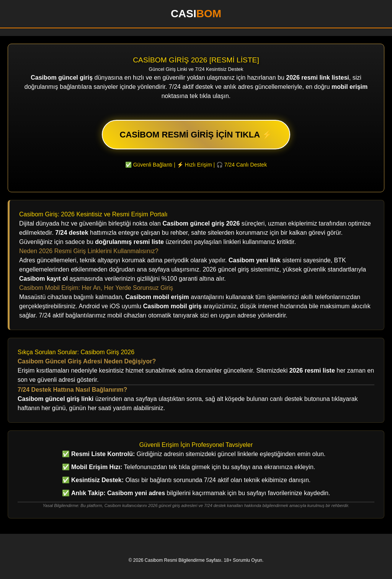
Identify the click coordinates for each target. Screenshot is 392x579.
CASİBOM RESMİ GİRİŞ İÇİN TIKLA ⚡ (196, 135)
